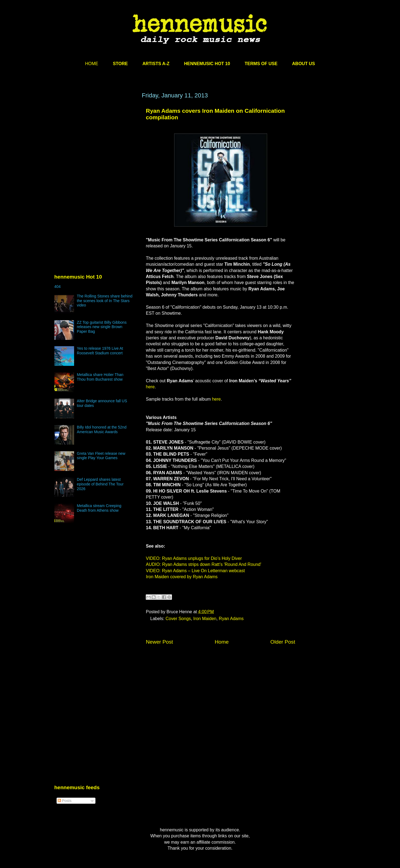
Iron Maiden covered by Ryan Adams (182, 577)
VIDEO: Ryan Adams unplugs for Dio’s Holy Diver (194, 558)
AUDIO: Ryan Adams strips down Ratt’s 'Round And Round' (204, 564)
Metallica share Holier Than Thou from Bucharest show (100, 377)
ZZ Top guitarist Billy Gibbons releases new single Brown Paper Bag (102, 327)
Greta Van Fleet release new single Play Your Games (101, 456)
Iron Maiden (205, 619)
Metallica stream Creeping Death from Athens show (99, 508)
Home (222, 642)
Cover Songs (178, 619)
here (150, 387)
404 (58, 287)
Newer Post (160, 642)
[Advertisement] (95, 144)
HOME (92, 64)
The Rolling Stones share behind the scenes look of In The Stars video (105, 301)
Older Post (283, 642)
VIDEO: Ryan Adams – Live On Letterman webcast (195, 571)
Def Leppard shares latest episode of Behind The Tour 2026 (100, 484)
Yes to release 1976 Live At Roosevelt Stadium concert (100, 351)
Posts (65, 801)
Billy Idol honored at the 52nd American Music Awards (102, 429)
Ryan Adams (231, 619)
